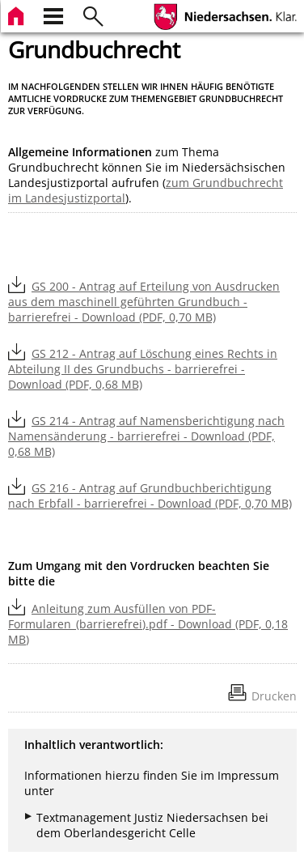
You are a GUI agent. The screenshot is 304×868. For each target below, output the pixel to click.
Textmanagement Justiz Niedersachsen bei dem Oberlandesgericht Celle (152, 825)
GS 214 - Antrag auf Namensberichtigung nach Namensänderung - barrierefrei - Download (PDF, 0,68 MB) (146, 436)
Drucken (274, 696)
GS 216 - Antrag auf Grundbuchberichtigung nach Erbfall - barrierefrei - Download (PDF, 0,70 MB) (150, 496)
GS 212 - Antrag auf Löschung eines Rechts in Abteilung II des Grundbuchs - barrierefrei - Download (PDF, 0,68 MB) (143, 369)
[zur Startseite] (18, 14)
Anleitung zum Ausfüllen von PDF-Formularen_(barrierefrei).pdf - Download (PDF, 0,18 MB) (148, 624)
